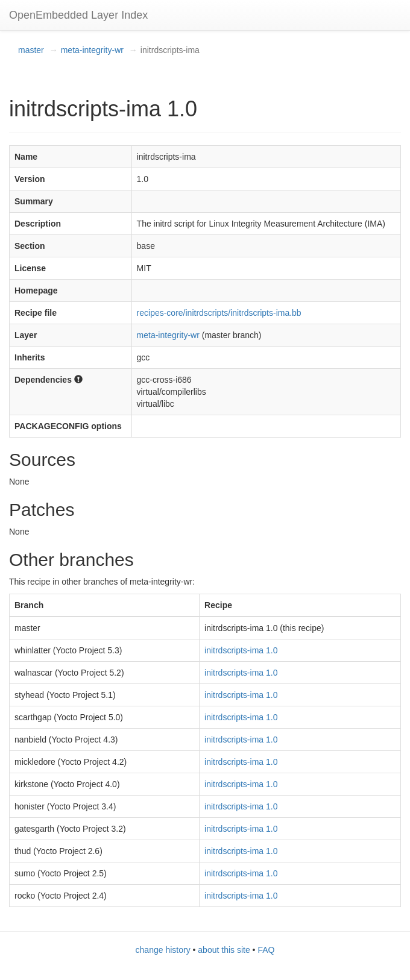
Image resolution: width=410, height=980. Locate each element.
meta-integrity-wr (92, 50)
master (31, 50)
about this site (224, 950)
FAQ (266, 950)
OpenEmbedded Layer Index (78, 15)
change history (163, 950)
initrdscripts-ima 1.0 (241, 650)
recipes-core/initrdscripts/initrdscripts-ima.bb (219, 313)
